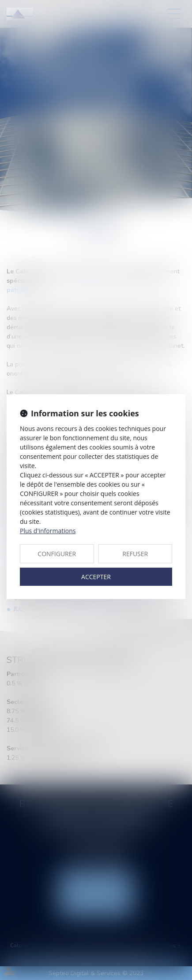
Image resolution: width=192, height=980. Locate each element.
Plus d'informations (48, 531)
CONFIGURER (57, 554)
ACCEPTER (96, 577)
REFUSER (135, 554)
